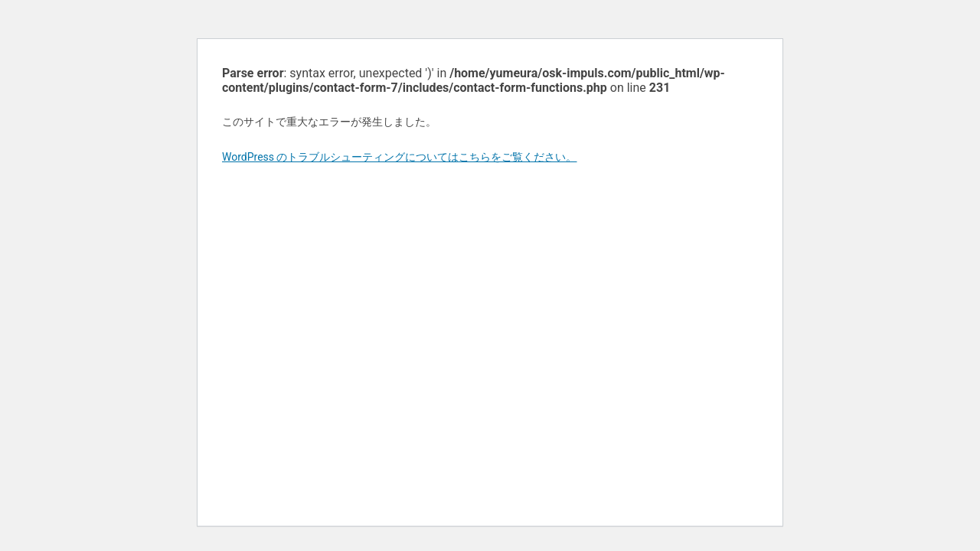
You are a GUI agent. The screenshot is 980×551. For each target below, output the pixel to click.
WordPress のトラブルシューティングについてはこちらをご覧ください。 (400, 157)
